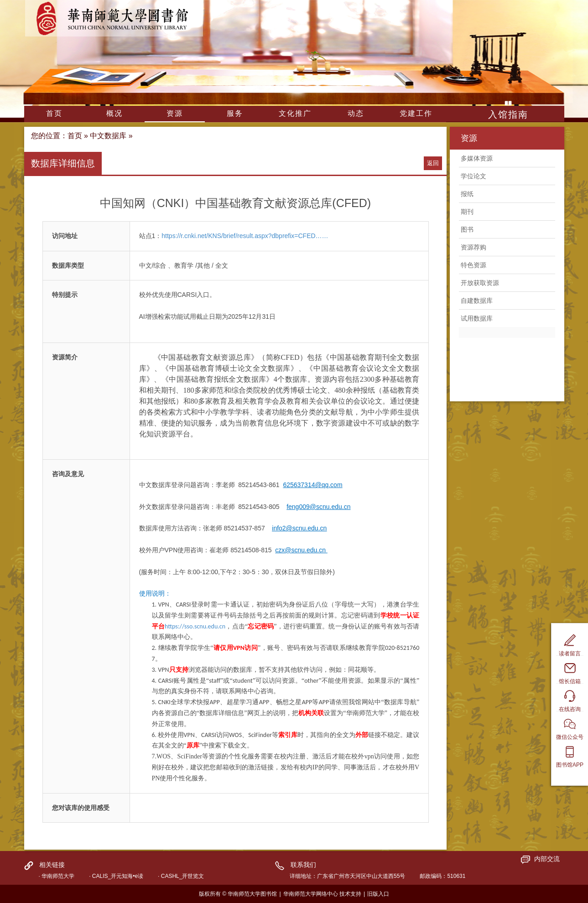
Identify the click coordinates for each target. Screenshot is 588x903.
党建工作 (416, 113)
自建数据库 (477, 301)
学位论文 (474, 176)
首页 (54, 113)
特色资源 (474, 265)
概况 (114, 113)
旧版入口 (378, 894)
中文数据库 (108, 136)
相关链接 (52, 865)
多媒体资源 (477, 158)
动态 (356, 113)
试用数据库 (477, 318)
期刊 (467, 212)
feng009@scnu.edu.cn (318, 507)
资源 (175, 113)
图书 (467, 229)
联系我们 (303, 865)
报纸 (467, 194)
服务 (235, 113)
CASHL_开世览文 (183, 876)
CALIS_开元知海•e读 (118, 876)
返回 (433, 163)
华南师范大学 (58, 876)
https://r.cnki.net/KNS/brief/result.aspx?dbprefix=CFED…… (245, 236)
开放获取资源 (480, 283)
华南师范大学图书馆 (114, 18)
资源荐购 (474, 247)
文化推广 (295, 113)
